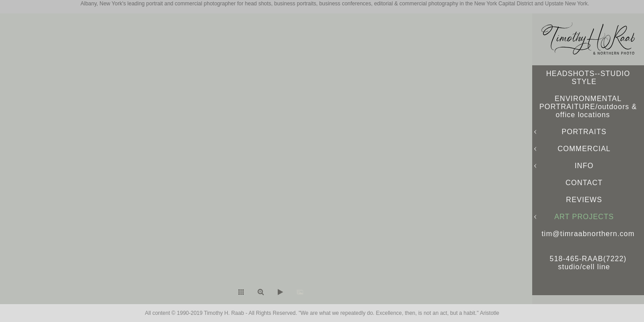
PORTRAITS (584, 132)
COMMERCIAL (584, 149)
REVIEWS (584, 200)
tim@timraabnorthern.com (588, 234)
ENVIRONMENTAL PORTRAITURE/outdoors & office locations (588, 107)
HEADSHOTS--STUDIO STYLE (588, 78)
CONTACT (584, 183)
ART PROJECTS (584, 217)
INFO (584, 166)
